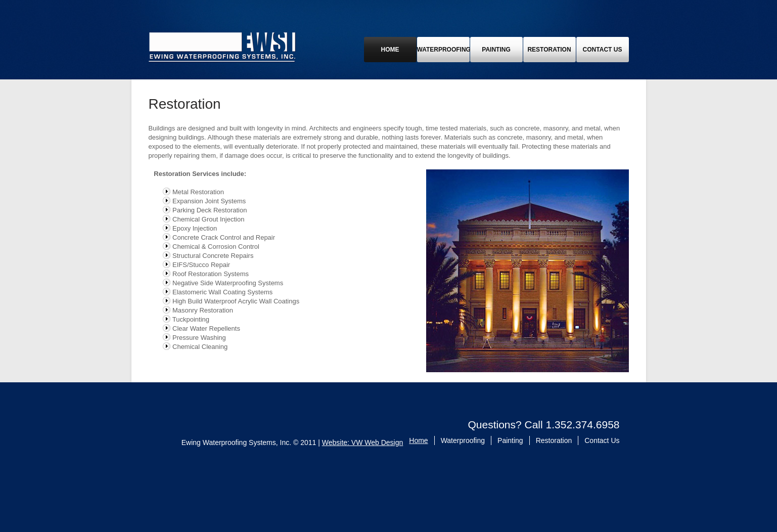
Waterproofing (443, 50)
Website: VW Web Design (363, 442)
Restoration (549, 50)
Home (390, 50)
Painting (496, 50)
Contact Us (603, 50)
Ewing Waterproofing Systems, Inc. (222, 47)
